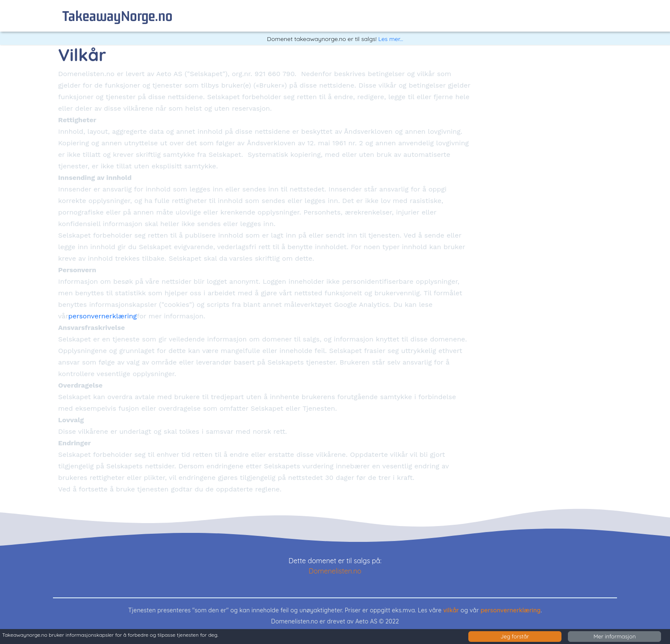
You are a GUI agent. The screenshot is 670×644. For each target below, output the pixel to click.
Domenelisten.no (335, 571)
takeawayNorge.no (118, 16)
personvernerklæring (103, 316)
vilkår (451, 610)
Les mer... (391, 39)
